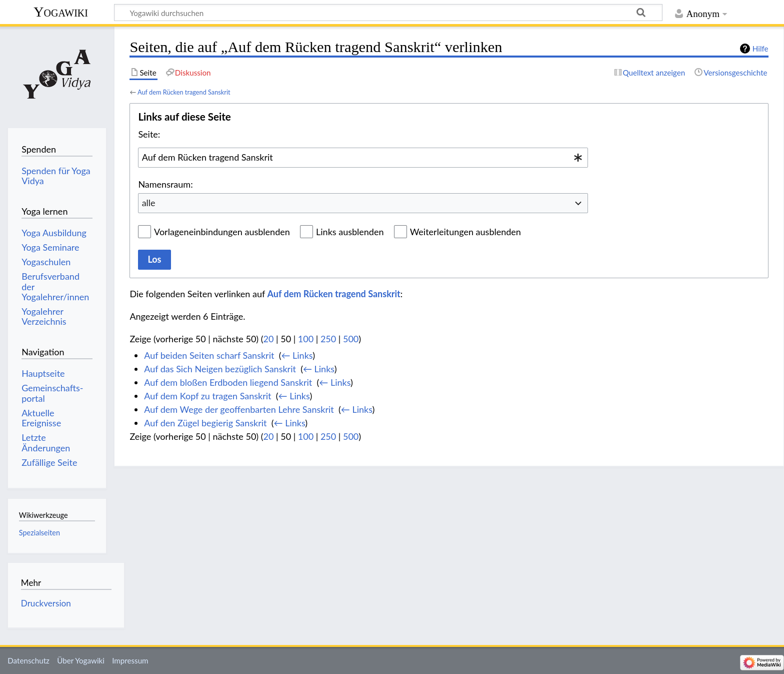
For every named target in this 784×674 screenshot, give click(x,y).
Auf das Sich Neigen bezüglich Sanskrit (220, 369)
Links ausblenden (350, 232)
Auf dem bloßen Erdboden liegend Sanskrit (228, 382)
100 (306, 339)
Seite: (149, 134)
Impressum (130, 660)
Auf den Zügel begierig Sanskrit (205, 423)
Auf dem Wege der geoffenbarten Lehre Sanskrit (239, 409)
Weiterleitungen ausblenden (465, 232)
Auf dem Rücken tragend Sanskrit (184, 92)
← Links (297, 355)
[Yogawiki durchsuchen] (388, 13)
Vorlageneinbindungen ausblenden (222, 232)
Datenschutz (28, 660)
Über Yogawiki (81, 660)
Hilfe (760, 49)
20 (269, 339)
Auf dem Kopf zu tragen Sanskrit (207, 396)
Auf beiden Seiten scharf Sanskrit (209, 355)
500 (351, 339)
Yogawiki (61, 12)
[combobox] (363, 158)
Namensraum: (165, 184)
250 (328, 339)
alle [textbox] (149, 203)
